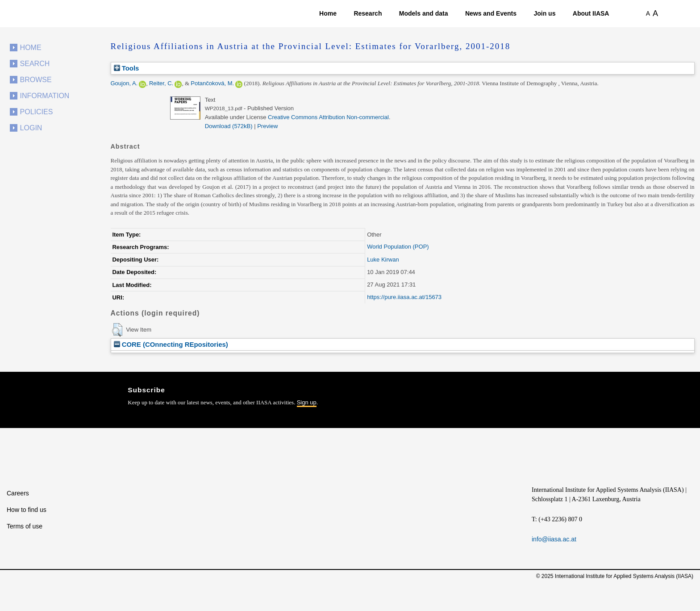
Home (328, 13)
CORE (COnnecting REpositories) (171, 344)
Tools (127, 68)
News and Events (491, 13)
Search (35, 64)
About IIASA (591, 13)
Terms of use (25, 526)
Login (31, 128)
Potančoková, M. (212, 83)
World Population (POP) (398, 247)
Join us (544, 13)
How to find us (27, 510)
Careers (18, 493)
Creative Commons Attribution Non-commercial (328, 117)
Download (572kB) (229, 126)
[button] (117, 330)
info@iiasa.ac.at (554, 539)
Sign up (307, 402)
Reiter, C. (161, 83)
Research (368, 13)
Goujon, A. (124, 83)
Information (45, 96)
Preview (267, 126)
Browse (36, 80)
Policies (37, 112)
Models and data (424, 13)
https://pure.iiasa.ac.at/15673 (404, 297)
